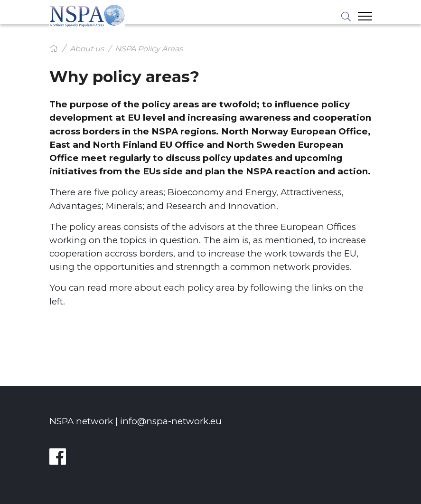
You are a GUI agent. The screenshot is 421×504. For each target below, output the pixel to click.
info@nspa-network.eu (171, 421)
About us (87, 49)
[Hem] (54, 49)
